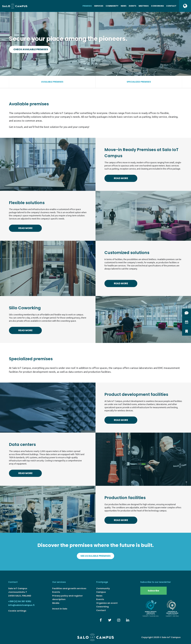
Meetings (144, 6)
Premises (87, 6)
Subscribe (153, 591)
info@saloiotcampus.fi (21, 605)
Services (99, 6)
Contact (171, 6)
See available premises (95, 556)
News (124, 6)
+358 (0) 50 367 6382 (20, 601)
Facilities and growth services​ (69, 588)
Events (133, 6)
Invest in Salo (60, 609)
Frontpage (102, 582)
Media (56, 603)
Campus (101, 592)
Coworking (157, 6)
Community (112, 6)
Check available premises (31, 49)
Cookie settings (17, 611)
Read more (121, 178)
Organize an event (107, 603)
